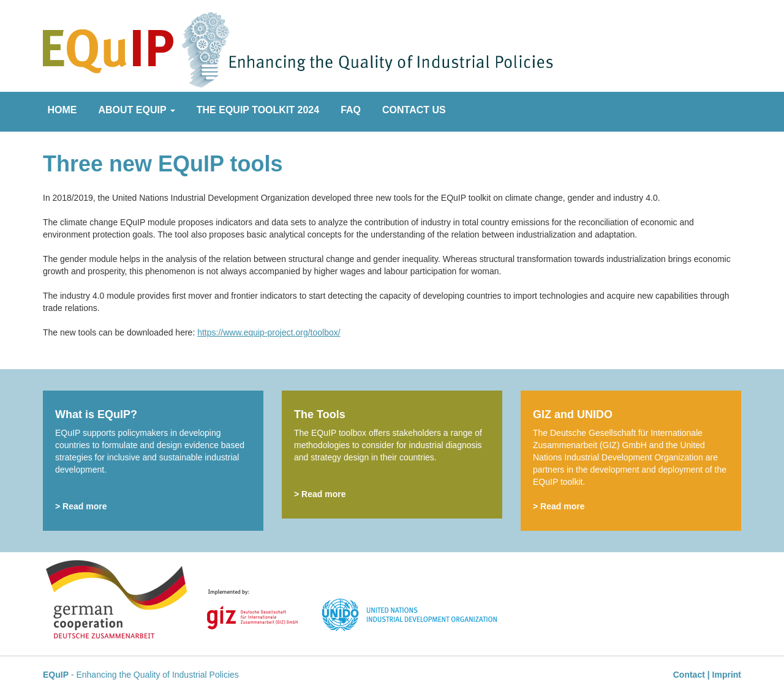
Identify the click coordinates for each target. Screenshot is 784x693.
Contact (689, 675)
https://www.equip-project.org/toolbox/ (269, 332)
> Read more (81, 506)
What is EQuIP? (96, 414)
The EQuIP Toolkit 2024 (258, 110)
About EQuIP (137, 110)
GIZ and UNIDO (573, 414)
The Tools (320, 414)
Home (62, 110)
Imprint (727, 675)
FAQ (351, 110)
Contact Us (414, 110)
